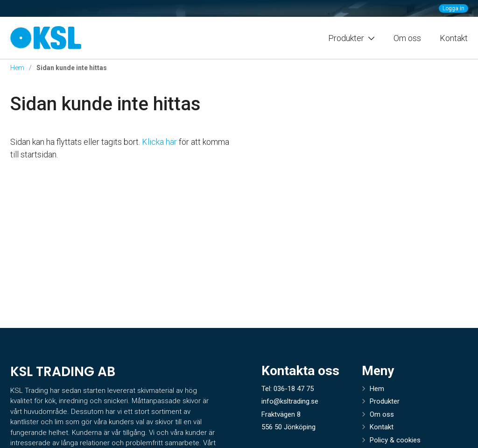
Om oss (407, 38)
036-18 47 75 (294, 389)
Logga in (453, 8)
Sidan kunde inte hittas (105, 104)
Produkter (385, 401)
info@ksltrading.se (290, 401)
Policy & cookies (395, 440)
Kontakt (454, 38)
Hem (17, 68)
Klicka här (159, 142)
